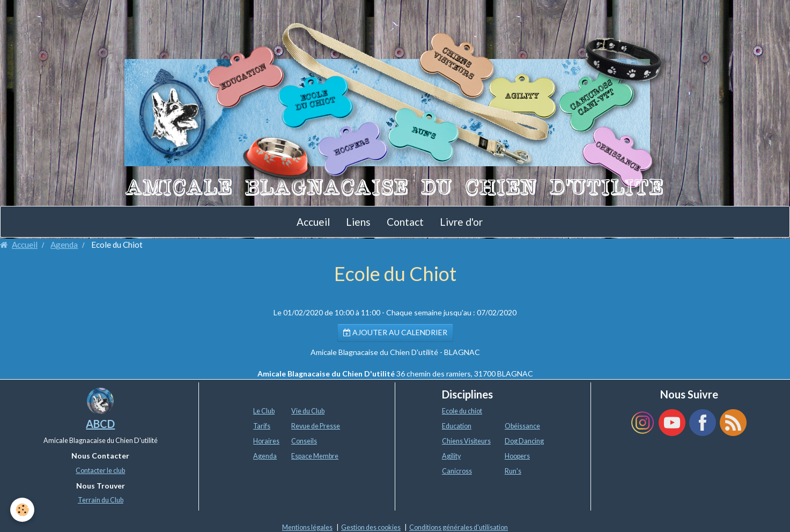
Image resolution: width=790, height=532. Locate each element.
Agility (451, 456)
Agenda (64, 245)
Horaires (266, 441)
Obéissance (522, 426)
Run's (513, 471)
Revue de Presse (316, 426)
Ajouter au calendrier (395, 332)
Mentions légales (307, 527)
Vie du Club (308, 411)
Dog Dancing (524, 441)
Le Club (264, 411)
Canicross (457, 471)
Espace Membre (315, 456)
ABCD (100, 424)
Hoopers (517, 456)
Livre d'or (461, 222)
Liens (358, 222)
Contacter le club (100, 471)
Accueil (313, 222)
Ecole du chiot (462, 411)
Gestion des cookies (371, 527)
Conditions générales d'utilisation (459, 527)
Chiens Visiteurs (466, 441)
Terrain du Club (101, 500)
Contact (405, 222)
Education (457, 426)
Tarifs (262, 426)
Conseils (304, 441)
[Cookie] (23, 510)
